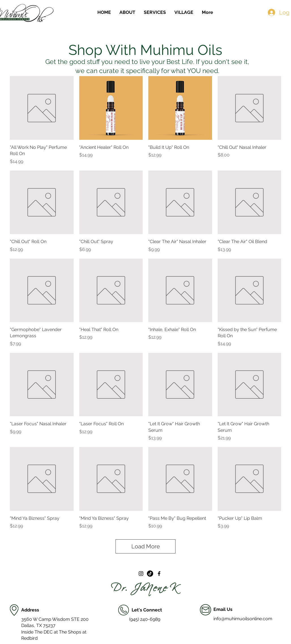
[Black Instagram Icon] (141, 574)
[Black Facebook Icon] (159, 574)
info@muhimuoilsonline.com (243, 619)
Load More (146, 546)
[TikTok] (150, 574)
